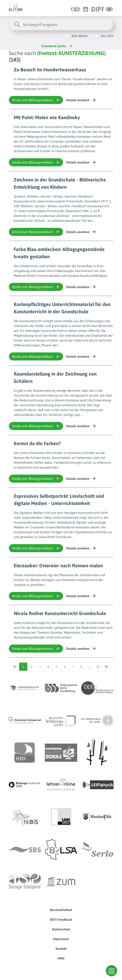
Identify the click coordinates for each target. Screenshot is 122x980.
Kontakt (61, 949)
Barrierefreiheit (61, 910)
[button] (111, 971)
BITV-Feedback (61, 920)
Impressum (61, 939)
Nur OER (107, 36)
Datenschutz (61, 929)
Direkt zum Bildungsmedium (36, 100)
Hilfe (61, 958)
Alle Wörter (80, 36)
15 (98, 667)
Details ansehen (81, 100)
